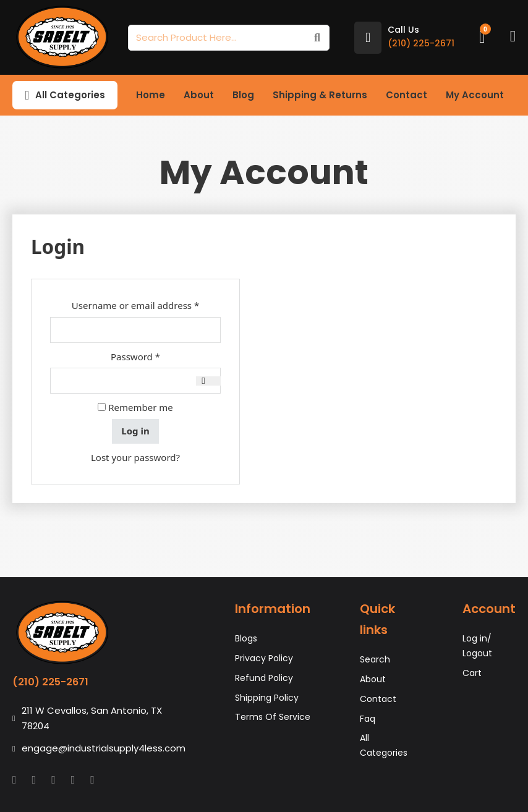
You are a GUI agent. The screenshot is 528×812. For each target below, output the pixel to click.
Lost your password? (135, 457)
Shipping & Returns (320, 95)
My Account (475, 95)
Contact (407, 95)
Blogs (246, 638)
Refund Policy (264, 678)
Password (155, 356)
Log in (135, 431)
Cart (472, 673)
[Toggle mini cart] (482, 37)
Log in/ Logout (477, 646)
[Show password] (208, 381)
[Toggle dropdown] (27, 95)
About (199, 95)
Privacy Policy (264, 658)
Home (151, 95)
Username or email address (146, 305)
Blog (243, 95)
